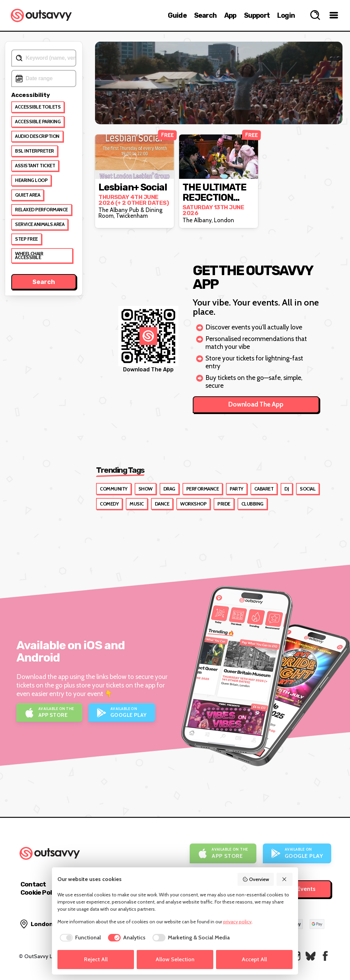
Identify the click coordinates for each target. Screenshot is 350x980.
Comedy (109, 504)
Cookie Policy (40, 892)
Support (257, 15)
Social (308, 489)
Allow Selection (175, 959)
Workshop (193, 504)
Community (114, 489)
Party (237, 489)
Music (137, 504)
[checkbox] (79, 938)
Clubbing (252, 504)
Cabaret (264, 489)
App (230, 15)
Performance (203, 489)
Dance (162, 504)
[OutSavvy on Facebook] (325, 956)
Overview (256, 879)
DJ (287, 489)
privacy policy (237, 922)
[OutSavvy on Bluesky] (311, 956)
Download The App (256, 404)
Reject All (96, 959)
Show (145, 489)
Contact (33, 884)
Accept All (254, 959)
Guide (177, 15)
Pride (224, 504)
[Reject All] (285, 879)
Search (205, 15)
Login (286, 15)
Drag (169, 489)
